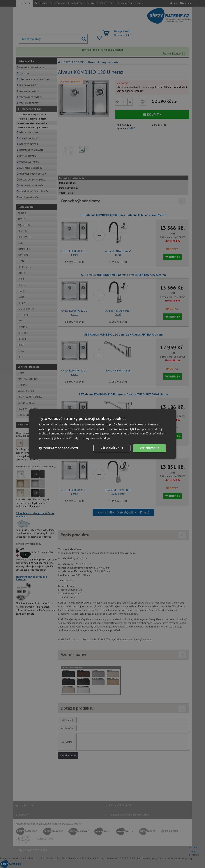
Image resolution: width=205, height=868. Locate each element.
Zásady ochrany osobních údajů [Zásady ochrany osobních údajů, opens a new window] (90, 438)
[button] (59, 448)
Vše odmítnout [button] (112, 448)
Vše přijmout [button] (150, 448)
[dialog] (102, 434)
